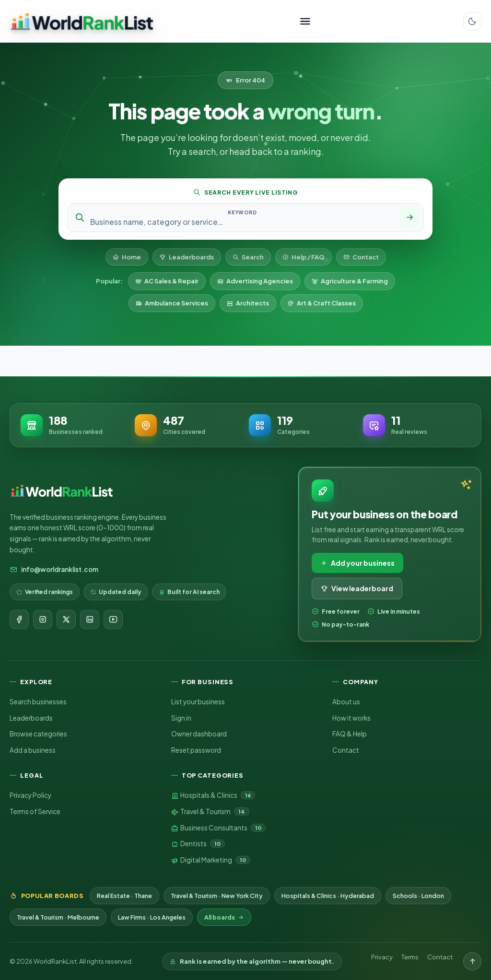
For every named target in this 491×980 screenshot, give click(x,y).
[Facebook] (19, 619)
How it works (351, 718)
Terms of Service (35, 811)
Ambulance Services (172, 303)
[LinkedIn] (90, 619)
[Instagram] (43, 619)
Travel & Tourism (210, 812)
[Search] (409, 218)
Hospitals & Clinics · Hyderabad (328, 896)
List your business (198, 702)
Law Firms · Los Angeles (152, 917)
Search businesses (38, 702)
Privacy (382, 957)
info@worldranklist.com (54, 569)
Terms (410, 957)
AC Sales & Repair (167, 281)
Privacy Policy (30, 795)
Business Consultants (218, 828)
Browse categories (38, 734)
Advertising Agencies (255, 281)
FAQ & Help (350, 734)
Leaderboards (187, 257)
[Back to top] (472, 961)
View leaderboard (357, 588)
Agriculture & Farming (350, 281)
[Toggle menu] (305, 21)
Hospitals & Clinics (213, 795)
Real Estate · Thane (124, 896)
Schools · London (418, 896)
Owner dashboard (199, 734)
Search (248, 257)
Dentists (198, 844)
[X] (66, 619)
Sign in (181, 718)
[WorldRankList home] (82, 21)
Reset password (196, 750)
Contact (361, 257)
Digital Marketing (211, 860)
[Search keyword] (242, 222)
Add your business (357, 563)
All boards (224, 917)
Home (127, 257)
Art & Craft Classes (322, 303)
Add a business (33, 750)
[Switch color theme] (472, 21)
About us (346, 702)
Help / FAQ (304, 257)
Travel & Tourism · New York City (217, 896)
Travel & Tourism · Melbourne (58, 917)
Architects (248, 303)
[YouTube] (113, 619)
